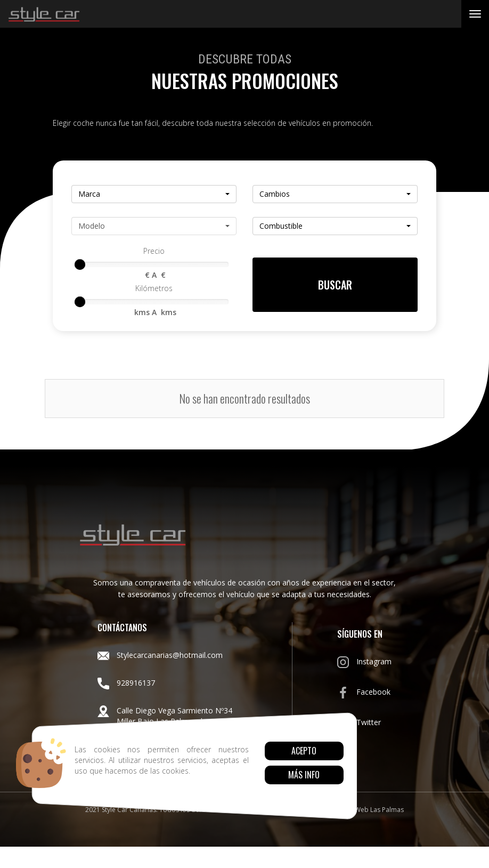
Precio (154, 251)
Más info (304, 775)
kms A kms (154, 312)
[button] (154, 194)
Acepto (304, 751)
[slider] (80, 264)
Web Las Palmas (379, 810)
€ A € (154, 275)
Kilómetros (154, 288)
